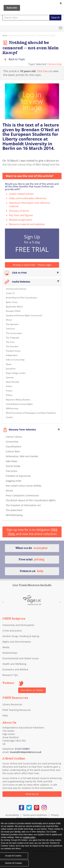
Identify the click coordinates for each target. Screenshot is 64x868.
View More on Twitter (32, 690)
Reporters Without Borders (18, 400)
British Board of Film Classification (21, 298)
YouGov (9, 417)
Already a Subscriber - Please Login (32, 265)
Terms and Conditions (35, 815)
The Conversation (14, 333)
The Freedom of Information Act (23, 505)
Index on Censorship (15, 360)
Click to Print (32, 273)
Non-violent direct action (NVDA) (23, 486)
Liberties (10, 377)
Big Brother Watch (14, 307)
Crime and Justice (12, 631)
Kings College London (16, 373)
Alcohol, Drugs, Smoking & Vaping (21, 636)
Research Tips (10, 675)
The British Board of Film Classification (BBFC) (31, 500)
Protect (9, 391)
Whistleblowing (14, 515)
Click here (43, 71)
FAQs (5, 715)
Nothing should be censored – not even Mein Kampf (33, 35)
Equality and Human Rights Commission (24, 315)
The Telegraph (13, 338)
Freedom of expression (18, 476)
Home (5, 35)
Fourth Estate (13, 466)
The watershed (14, 510)
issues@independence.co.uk (26, 752)
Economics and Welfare (15, 669)
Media (6, 647)
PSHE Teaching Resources (17, 710)
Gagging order (14, 481)
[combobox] (26, 17)
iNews (9, 364)
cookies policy (29, 837)
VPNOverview (12, 408)
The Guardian (12, 346)
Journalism (11, 369)
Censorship (54, 64)
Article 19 (10, 293)
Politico (9, 395)
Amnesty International (16, 289)
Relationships (10, 653)
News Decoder (13, 382)
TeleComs (11, 329)
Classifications (14, 446)
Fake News (12, 461)
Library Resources (12, 704)
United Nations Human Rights (19, 404)
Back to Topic (14, 59)
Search (55, 17)
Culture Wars (13, 451)
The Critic (10, 342)
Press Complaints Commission (22, 495)
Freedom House (13, 351)
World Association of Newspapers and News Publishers (31, 413)
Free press (11, 471)
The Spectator (12, 324)
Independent (12, 355)
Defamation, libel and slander (22, 456)
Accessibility (12, 815)
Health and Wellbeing (14, 664)
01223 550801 (22, 749)
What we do (32, 794)
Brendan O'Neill (13, 311)
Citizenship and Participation (18, 625)
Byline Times (12, 302)
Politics (9, 386)
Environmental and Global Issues (21, 658)
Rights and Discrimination (17, 642)
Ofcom (9, 320)
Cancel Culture (14, 437)
